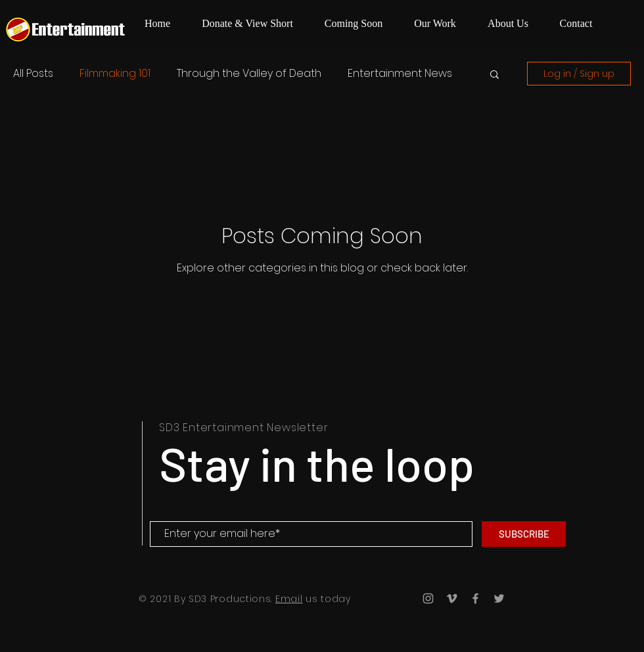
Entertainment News (400, 74)
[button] (494, 75)
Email (289, 599)
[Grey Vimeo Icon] (452, 598)
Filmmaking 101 (115, 74)
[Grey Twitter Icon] (499, 598)
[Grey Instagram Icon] (428, 598)
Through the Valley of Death (249, 74)
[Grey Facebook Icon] (475, 598)
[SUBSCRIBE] (524, 534)
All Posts (33, 74)
